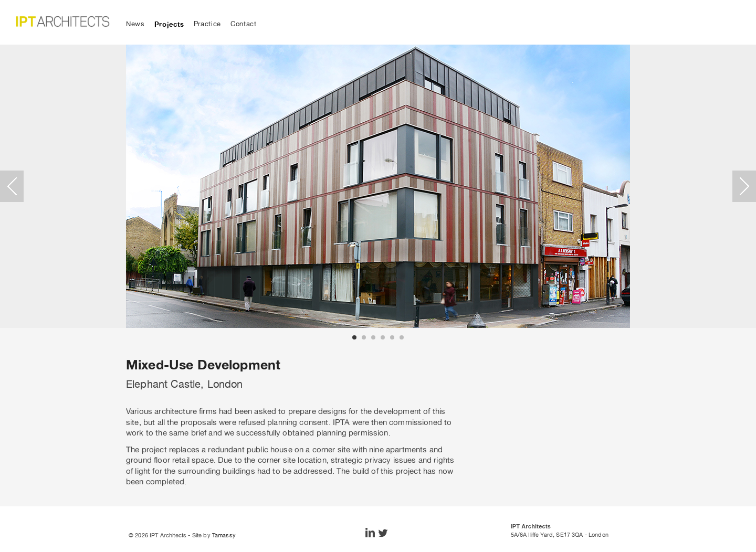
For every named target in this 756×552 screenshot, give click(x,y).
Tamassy (224, 535)
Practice (207, 24)
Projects (169, 24)
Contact (244, 24)
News (135, 24)
